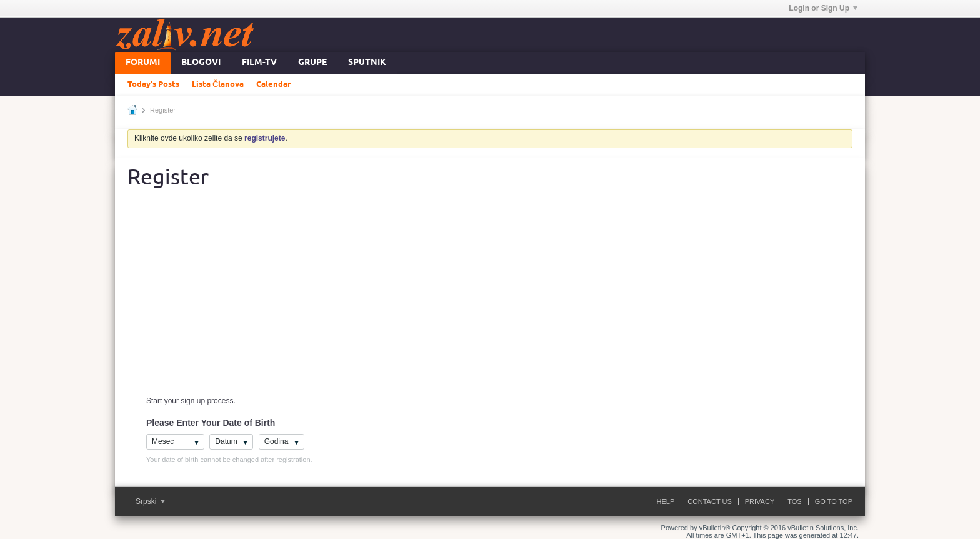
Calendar (273, 84)
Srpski (150, 501)
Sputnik (367, 63)
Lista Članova (218, 84)
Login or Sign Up (823, 8)
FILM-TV (259, 63)
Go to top (834, 501)
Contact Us (710, 501)
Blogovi (201, 63)
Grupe (312, 63)
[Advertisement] (490, 300)
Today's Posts (153, 84)
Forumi (143, 63)
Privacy (760, 501)
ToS (794, 501)
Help (666, 501)
